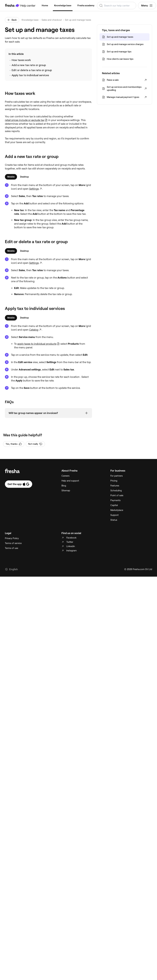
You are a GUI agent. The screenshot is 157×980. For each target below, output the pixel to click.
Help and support (70, 481)
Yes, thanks (14, 444)
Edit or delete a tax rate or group (32, 70)
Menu (147, 6)
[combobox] (117, 6)
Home (45, 6)
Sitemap (66, 491)
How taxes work (21, 60)
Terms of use (11, 548)
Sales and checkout (52, 20)
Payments (115, 500)
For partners (117, 476)
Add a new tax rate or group (29, 65)
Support (115, 515)
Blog (64, 486)
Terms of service (13, 543)
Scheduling (116, 491)
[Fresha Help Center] (20, 6)
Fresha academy (86, 6)
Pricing (114, 481)
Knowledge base (63, 6)
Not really (35, 444)
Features (115, 486)
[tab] (11, 177)
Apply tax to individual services (30, 75)
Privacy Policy (12, 538)
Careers (65, 476)
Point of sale (117, 495)
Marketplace (117, 510)
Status (114, 520)
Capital (114, 505)
